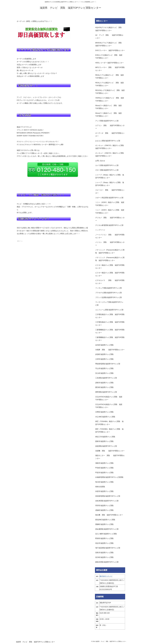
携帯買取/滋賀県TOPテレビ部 (106, 392)
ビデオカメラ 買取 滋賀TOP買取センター (110, 282)
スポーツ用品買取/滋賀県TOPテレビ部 (109, 198)
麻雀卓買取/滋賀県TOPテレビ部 (107, 562)
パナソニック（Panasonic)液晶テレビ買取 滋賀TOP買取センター (110, 251)
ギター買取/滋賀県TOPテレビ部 (107, 170)
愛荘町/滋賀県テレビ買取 (104, 387)
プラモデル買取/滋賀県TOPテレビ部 (109, 293)
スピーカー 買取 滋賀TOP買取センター (110, 191)
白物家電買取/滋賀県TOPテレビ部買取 (109, 477)
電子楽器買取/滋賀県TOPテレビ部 (108, 548)
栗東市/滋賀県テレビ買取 (104, 441)
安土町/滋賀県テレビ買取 (104, 373)
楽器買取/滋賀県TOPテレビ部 (106, 446)
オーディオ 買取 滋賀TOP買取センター (110, 135)
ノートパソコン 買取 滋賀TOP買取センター (110, 236)
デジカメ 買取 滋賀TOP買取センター (110, 219)
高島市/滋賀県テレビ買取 (104, 553)
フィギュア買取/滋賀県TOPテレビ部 (109, 288)
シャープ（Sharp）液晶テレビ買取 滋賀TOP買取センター (110, 176)
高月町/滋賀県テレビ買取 (104, 557)
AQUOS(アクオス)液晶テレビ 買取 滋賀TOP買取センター (109, 29)
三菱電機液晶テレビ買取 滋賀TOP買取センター (110, 331)
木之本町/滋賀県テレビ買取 (105, 417)
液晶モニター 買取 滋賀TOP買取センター (110, 457)
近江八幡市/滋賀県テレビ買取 (106, 534)
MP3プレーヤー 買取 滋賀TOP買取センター (110, 69)
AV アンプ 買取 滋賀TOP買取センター (109, 37)
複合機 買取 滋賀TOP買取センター (109, 515)
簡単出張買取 (100, 487)
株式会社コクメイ (106, 576)
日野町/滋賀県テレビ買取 (104, 412)
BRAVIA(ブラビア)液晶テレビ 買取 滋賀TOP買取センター (109, 44)
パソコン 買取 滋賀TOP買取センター (110, 244)
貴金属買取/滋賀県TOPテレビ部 (107, 529)
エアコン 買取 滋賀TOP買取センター (110, 127)
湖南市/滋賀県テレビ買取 (104, 463)
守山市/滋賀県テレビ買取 (104, 368)
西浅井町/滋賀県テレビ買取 (105, 520)
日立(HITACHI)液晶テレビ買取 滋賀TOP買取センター (109, 398)
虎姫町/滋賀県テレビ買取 (104, 510)
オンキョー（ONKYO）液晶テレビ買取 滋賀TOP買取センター (110, 147)
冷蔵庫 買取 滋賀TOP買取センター (110, 350)
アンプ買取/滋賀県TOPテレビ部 (107, 121)
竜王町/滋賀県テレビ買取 (104, 482)
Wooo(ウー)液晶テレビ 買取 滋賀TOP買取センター (108, 107)
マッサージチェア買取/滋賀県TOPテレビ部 (109, 304)
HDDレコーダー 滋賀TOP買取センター (109, 63)
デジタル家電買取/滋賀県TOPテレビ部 (109, 225)
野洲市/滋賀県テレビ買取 (104, 538)
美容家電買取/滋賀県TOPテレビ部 (108, 496)
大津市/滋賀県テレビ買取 (104, 359)
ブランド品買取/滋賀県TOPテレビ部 (109, 297)
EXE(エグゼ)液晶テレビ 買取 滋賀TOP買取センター (109, 57)
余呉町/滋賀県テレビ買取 (104, 345)
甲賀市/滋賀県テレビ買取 (104, 473)
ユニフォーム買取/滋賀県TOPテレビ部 (109, 310)
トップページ (100, 230)
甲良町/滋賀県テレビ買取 (104, 468)
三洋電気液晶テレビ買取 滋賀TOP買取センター (110, 316)
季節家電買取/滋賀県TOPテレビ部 (108, 364)
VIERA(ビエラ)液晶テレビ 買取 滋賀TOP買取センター (110, 99)
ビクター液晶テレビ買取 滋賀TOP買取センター (110, 267)
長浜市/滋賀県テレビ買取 (104, 543)
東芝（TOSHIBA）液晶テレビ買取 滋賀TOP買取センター (109, 423)
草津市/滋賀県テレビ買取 (104, 506)
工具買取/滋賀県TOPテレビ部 (106, 378)
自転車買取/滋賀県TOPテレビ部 (107, 501)
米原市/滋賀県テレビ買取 (104, 491)
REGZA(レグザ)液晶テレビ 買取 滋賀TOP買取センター (110, 92)
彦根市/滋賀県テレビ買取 (104, 383)
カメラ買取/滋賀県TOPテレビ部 (107, 165)
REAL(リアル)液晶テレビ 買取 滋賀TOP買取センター (110, 76)
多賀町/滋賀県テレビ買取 (104, 354)
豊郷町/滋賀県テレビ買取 (104, 524)
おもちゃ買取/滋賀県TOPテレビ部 (108, 141)
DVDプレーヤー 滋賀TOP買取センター (110, 50)
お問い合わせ (100, 161)
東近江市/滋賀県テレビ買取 (105, 437)
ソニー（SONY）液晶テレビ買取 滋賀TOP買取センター (110, 204)
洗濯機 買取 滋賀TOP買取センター (110, 451)
